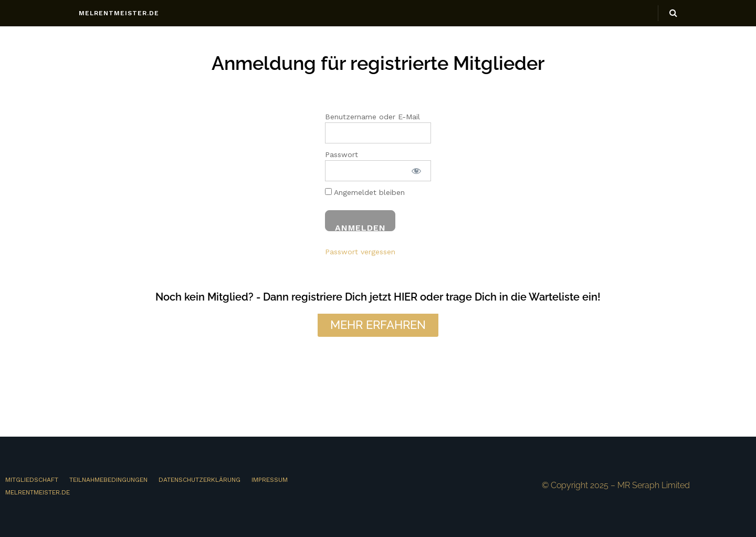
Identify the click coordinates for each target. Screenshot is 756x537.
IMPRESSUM (270, 480)
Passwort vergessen (360, 252)
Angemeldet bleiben (365, 192)
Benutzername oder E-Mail (372, 117)
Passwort (342, 154)
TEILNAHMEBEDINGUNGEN (108, 480)
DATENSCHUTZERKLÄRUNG (199, 480)
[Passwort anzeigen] (416, 171)
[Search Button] (673, 13)
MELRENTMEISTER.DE (38, 492)
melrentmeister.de (119, 13)
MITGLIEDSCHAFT (32, 480)
